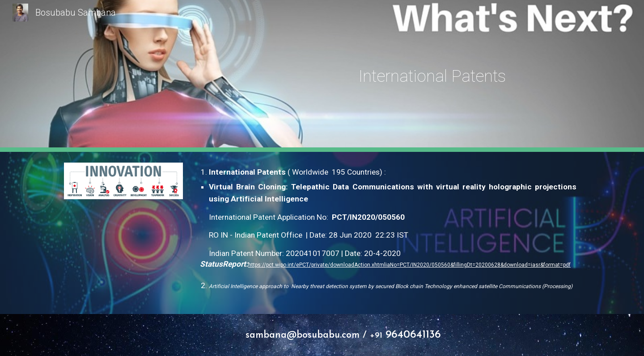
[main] (432, 76)
